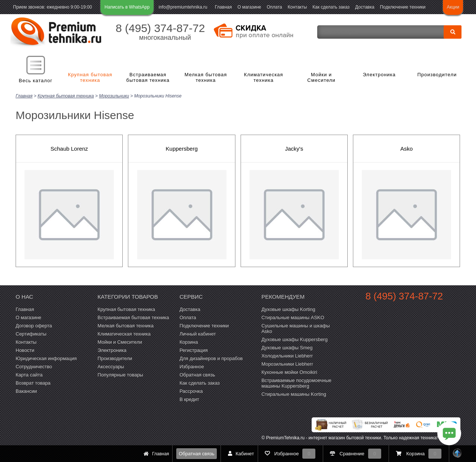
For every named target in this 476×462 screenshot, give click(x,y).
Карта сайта (29, 374)
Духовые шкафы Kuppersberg (295, 339)
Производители (437, 75)
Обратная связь (197, 454)
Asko (407, 148)
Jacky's (294, 148)
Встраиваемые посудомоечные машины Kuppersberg (296, 382)
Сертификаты (31, 333)
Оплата (274, 7)
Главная (223, 7)
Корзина (189, 341)
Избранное (192, 366)
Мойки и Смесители (321, 78)
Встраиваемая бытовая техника (148, 78)
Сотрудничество (34, 366)
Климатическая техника (263, 78)
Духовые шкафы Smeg (287, 347)
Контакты (297, 7)
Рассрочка (191, 390)
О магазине (249, 7)
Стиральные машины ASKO (293, 317)
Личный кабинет (198, 333)
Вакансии (26, 390)
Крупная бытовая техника (90, 78)
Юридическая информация (46, 358)
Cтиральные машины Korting (294, 393)
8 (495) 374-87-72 (160, 28)
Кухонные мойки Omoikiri (289, 371)
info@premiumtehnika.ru (183, 7)
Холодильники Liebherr (287, 355)
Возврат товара (33, 382)
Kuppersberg (182, 148)
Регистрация (194, 349)
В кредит (189, 399)
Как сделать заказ (331, 7)
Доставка (365, 7)
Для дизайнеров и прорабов (211, 358)
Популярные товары (120, 374)
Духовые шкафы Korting (288, 309)
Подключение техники (403, 7)
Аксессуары (111, 366)
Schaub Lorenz (69, 148)
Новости (25, 349)
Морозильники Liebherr (287, 363)
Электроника (379, 75)
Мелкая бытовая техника (206, 78)
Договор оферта (34, 325)
